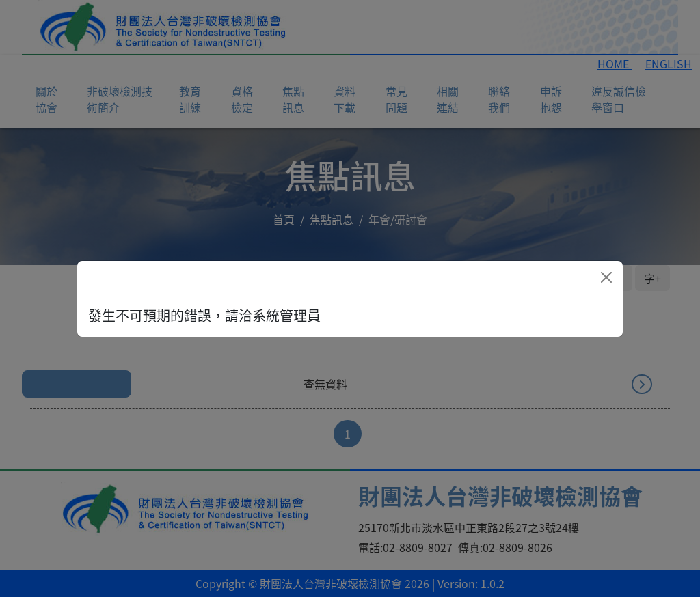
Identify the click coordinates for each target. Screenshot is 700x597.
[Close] (606, 277)
